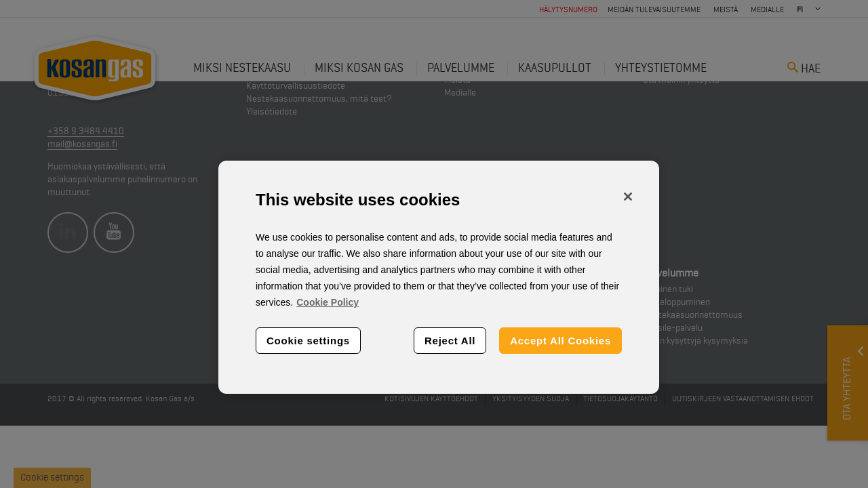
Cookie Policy (328, 302)
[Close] (628, 197)
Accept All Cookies (560, 341)
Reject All (450, 341)
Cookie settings (308, 341)
